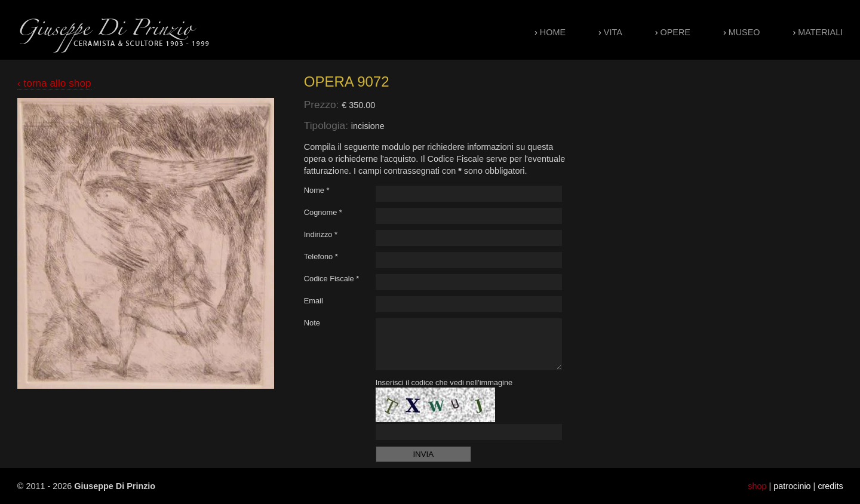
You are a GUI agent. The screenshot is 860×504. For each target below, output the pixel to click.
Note (312, 323)
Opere (675, 32)
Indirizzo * (321, 234)
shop (757, 486)
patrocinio (792, 486)
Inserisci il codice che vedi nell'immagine (444, 382)
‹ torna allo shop (54, 83)
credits (830, 486)
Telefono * (321, 256)
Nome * (317, 190)
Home (553, 32)
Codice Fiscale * (331, 279)
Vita (613, 32)
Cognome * (323, 212)
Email (314, 301)
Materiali (820, 32)
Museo (744, 32)
